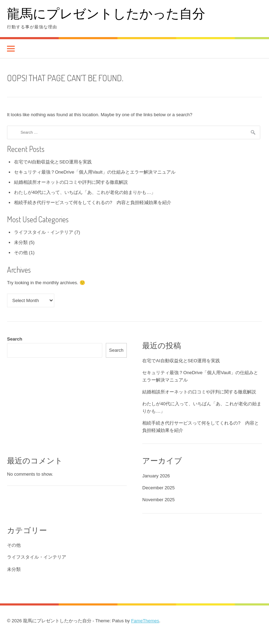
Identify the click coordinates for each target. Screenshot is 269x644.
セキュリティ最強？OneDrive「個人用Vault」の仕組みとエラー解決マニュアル (95, 172)
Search (15, 339)
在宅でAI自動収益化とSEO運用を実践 (53, 162)
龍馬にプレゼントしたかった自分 (106, 13)
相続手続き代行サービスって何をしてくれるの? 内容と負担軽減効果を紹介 (93, 202)
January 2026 (156, 476)
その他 (21, 253)
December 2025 (158, 488)
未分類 (21, 242)
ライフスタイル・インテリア (44, 232)
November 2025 (158, 500)
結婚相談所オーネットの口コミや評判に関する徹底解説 (71, 182)
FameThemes (145, 621)
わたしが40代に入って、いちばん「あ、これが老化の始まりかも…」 (85, 192)
